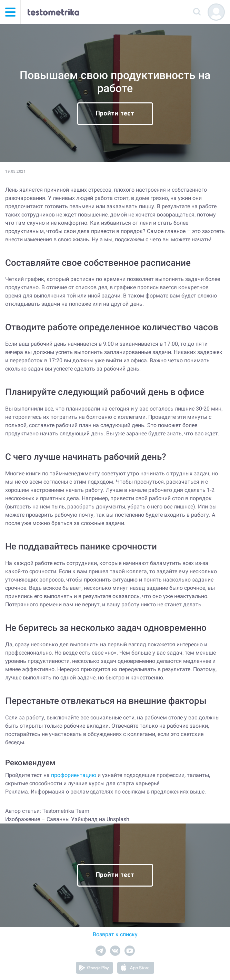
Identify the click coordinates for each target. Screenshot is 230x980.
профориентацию (74, 775)
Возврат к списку (115, 934)
